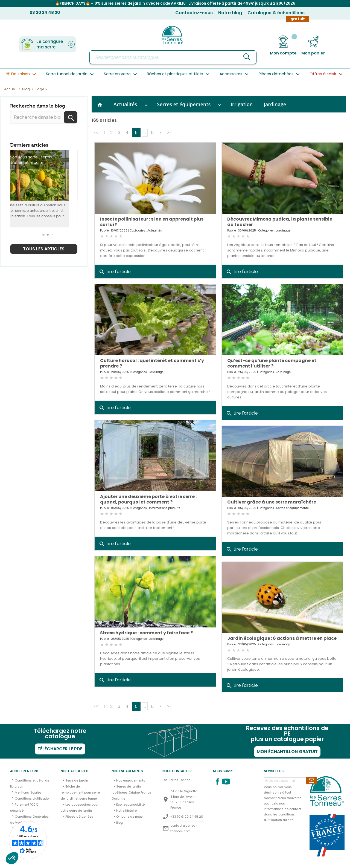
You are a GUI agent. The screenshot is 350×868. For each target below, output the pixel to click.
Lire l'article (115, 272)
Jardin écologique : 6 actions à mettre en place (282, 638)
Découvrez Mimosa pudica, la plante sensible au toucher (280, 222)
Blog (119, 823)
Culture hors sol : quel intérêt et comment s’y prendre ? (152, 363)
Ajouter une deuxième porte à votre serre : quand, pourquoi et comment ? (148, 499)
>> (169, 133)
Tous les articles (44, 249)
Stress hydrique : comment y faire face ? (146, 633)
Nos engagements (131, 780)
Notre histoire (126, 811)
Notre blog (230, 13)
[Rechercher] (173, 57)
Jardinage (275, 104)
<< (96, 133)
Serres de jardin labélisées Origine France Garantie (131, 792)
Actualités (125, 104)
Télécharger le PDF (60, 749)
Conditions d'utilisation (33, 798)
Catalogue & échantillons (276, 13)
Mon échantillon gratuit (287, 752)
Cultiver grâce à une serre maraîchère (272, 502)
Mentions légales (28, 792)
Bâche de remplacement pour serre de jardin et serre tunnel (80, 792)
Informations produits (165, 508)
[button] (44, 235)
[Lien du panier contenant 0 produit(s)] (313, 46)
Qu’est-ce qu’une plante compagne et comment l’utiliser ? (272, 363)
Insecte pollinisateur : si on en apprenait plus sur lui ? (152, 222)
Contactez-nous (194, 13)
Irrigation (242, 104)
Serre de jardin (77, 780)
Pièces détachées (79, 817)
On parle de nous (129, 817)
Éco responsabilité (130, 805)
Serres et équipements (184, 104)
